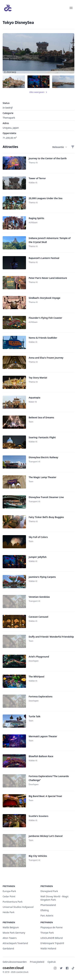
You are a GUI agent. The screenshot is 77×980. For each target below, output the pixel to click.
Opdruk (51, 962)
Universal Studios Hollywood (18, 907)
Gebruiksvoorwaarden (15, 962)
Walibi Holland (48, 948)
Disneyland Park (49, 891)
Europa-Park (9, 891)
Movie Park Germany (14, 933)
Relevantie (60, 147)
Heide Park (9, 912)
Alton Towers (10, 938)
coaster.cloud (13, 968)
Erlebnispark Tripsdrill (52, 943)
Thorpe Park (47, 933)
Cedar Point (9, 896)
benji (14, 72)
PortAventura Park (13, 902)
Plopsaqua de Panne (51, 927)
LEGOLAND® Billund (52, 938)
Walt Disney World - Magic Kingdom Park (55, 898)
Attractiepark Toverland (15, 943)
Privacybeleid (37, 962)
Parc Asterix (47, 916)
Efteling (45, 910)
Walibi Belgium (11, 927)
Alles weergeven (38, 92)
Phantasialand (48, 905)
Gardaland (8, 948)
